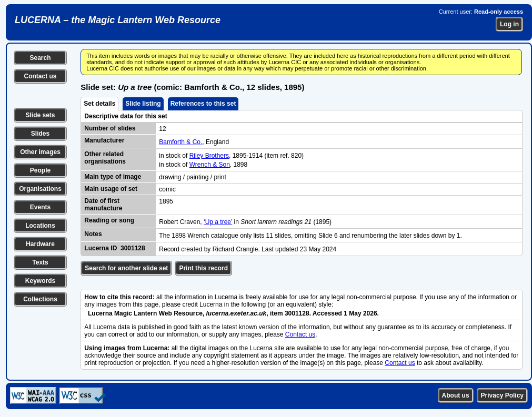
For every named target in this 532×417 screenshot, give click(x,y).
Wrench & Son (210, 165)
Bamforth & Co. (180, 142)
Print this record (203, 268)
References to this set (203, 104)
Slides (40, 134)
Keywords (40, 281)
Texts (40, 262)
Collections (40, 299)
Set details (99, 104)
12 (162, 129)
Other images (40, 152)
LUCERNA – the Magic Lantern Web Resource (118, 20)
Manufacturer (104, 140)
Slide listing (143, 104)
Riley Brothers (209, 156)
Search (40, 58)
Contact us (40, 76)
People (40, 170)
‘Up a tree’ (218, 222)
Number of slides (110, 128)
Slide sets (40, 115)
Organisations (40, 189)
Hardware (40, 244)
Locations (40, 226)
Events (40, 207)
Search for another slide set (126, 268)
